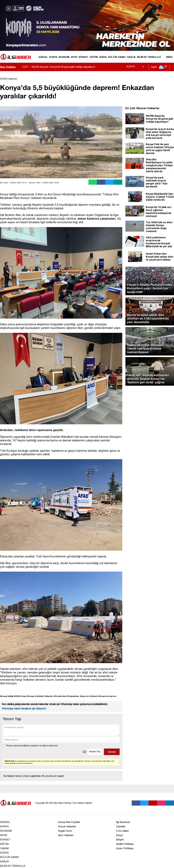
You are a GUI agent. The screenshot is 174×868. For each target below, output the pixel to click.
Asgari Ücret (65, 831)
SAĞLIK (131, 57)
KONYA (53, 57)
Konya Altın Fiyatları (69, 822)
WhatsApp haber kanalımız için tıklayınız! (24, 708)
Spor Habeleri (66, 835)
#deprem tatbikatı (89, 696)
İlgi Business (123, 822)
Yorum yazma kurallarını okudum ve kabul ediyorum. (32, 746)
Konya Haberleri (67, 826)
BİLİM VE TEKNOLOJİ (149, 57)
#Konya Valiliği (7, 696)
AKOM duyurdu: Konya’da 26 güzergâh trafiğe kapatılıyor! (60, 67)
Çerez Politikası (125, 848)
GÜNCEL (43, 57)
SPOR (74, 57)
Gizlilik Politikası (125, 844)
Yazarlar (121, 826)
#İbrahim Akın (60, 696)
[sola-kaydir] (18, 67)
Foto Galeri (122, 831)
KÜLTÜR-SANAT (117, 57)
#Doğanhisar (73, 696)
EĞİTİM (94, 57)
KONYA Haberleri (9, 79)
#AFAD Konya (20, 696)
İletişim (120, 840)
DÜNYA (103, 57)
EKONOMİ (64, 57)
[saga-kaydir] (19, 67)
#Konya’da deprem (107, 696)
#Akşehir (49, 696)
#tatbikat (39, 696)
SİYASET (83, 57)
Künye (119, 835)
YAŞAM (4, 848)
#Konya (31, 696)
